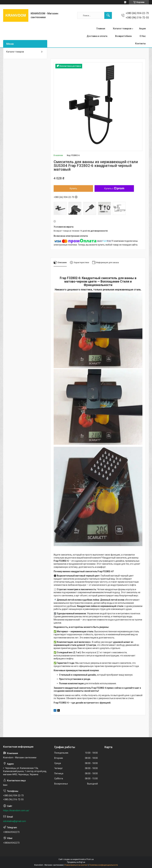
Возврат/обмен (123, 36)
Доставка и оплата (97, 36)
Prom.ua (90, 859)
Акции (142, 29)
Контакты (140, 43)
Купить (73, 188)
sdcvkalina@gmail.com (15, 821)
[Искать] (108, 15)
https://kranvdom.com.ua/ (16, 810)
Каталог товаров (122, 29)
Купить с (114, 188)
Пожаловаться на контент (76, 865)
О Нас (143, 36)
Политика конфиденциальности (104, 865)
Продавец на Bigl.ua (76, 862)
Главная (101, 29)
